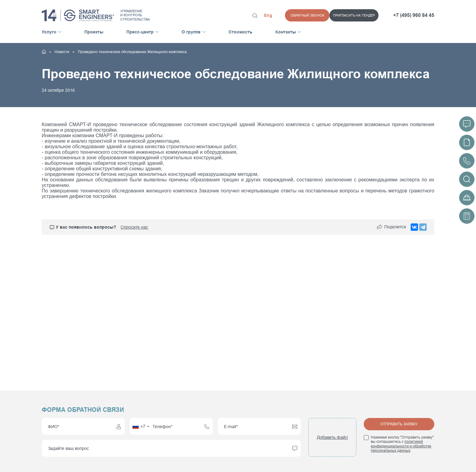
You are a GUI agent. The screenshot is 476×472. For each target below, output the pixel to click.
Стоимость (240, 32)
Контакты (286, 32)
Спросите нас (134, 227)
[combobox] (140, 426)
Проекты (94, 32)
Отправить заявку (399, 424)
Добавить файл (332, 437)
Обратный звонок (362, 15)
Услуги (49, 32)
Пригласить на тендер (309, 15)
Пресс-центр (140, 32)
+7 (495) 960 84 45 (414, 15)
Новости (62, 52)
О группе (191, 32)
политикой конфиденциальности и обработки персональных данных (401, 446)
